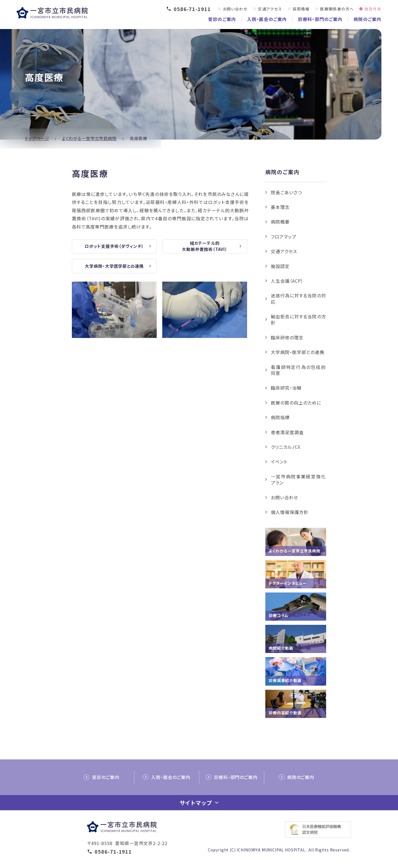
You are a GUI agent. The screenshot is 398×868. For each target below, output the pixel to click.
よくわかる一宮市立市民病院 (89, 138)
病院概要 (280, 222)
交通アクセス (270, 9)
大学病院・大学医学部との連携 (114, 267)
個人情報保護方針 (290, 512)
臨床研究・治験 (286, 388)
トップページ (37, 138)
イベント (279, 461)
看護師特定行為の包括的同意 (298, 370)
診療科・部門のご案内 (320, 19)
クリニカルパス (286, 447)
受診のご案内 (222, 19)
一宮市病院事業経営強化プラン (298, 479)
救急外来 (373, 9)
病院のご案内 (367, 19)
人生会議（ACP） (287, 281)
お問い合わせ (235, 9)
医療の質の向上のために (296, 403)
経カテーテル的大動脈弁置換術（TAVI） (205, 247)
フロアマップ (284, 237)
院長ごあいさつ (286, 192)
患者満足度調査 (287, 432)
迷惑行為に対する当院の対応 (298, 298)
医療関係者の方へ (337, 9)
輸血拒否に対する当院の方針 (298, 319)
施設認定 (280, 266)
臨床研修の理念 (287, 337)
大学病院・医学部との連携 (298, 352)
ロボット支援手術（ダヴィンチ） (114, 247)
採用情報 (301, 9)
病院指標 (280, 417)
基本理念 (280, 207)
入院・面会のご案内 (267, 19)
